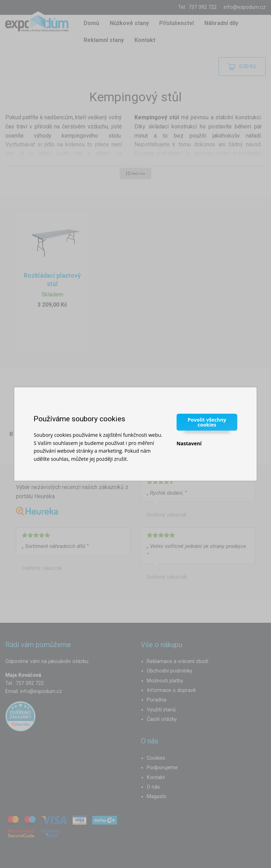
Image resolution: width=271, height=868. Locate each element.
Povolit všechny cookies (207, 422)
